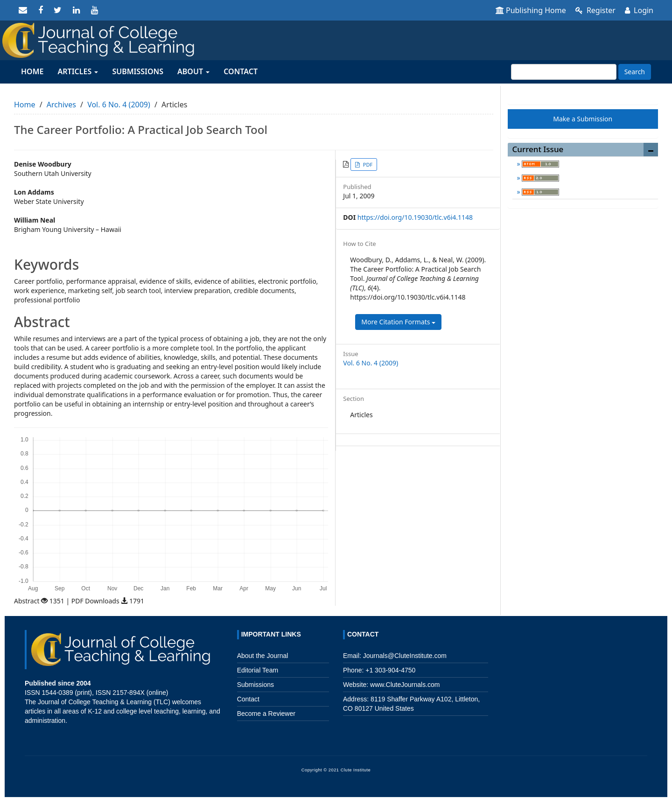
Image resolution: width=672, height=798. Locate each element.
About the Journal (263, 656)
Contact (241, 71)
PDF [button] (367, 164)
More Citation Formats (398, 322)
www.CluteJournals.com (404, 685)
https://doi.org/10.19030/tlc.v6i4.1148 (415, 217)
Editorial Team (258, 670)
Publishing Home (531, 10)
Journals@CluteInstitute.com (405, 656)
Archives (61, 105)
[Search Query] (564, 72)
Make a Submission (583, 119)
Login (639, 10)
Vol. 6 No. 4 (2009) (119, 105)
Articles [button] (78, 71)
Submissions (138, 71)
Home (32, 71)
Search (635, 72)
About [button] (193, 71)
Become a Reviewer (266, 714)
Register (595, 10)
